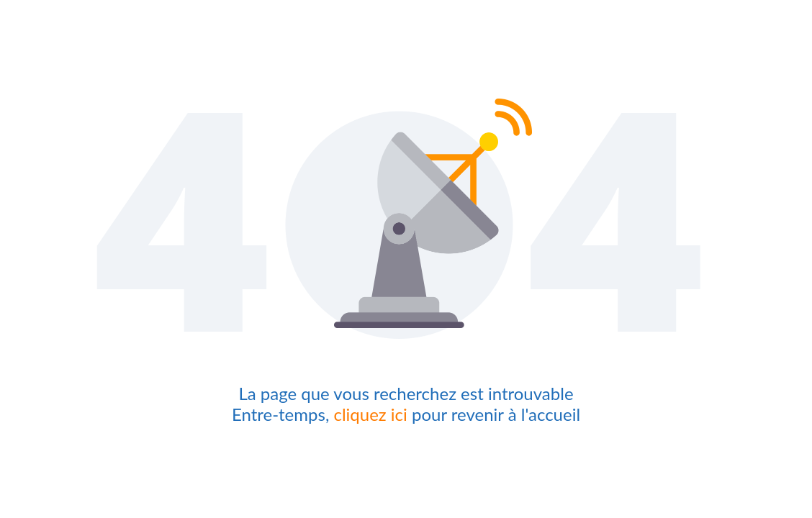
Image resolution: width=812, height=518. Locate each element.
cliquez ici (370, 414)
